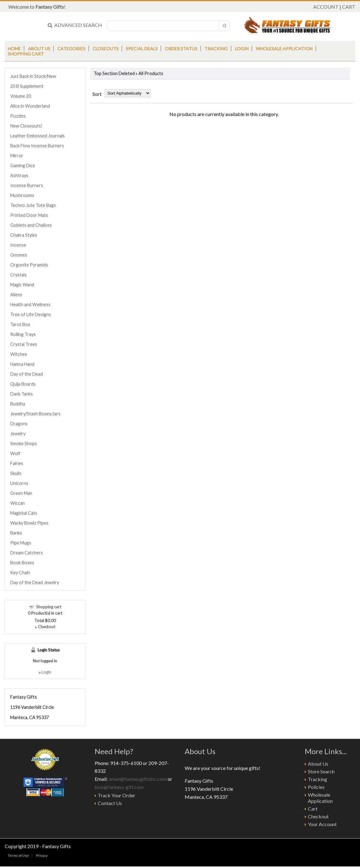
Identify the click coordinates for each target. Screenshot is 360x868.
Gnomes (19, 255)
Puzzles (18, 116)
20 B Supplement (27, 86)
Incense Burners (27, 185)
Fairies (17, 463)
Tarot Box (20, 324)
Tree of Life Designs (31, 314)
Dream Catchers (27, 553)
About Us (318, 764)
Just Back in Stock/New (33, 76)
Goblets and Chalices (31, 225)
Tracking (216, 49)
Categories (71, 49)
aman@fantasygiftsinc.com (138, 779)
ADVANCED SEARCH (75, 25)
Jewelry (18, 434)
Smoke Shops (24, 443)
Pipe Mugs (21, 543)
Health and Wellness (30, 304)
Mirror (17, 156)
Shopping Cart (26, 54)
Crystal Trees (24, 344)
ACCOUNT (326, 7)
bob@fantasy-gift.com (119, 787)
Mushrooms (22, 195)
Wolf (15, 453)
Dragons (19, 424)
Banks (16, 533)
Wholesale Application (284, 49)
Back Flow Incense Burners (37, 146)
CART (349, 7)
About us (39, 49)
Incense (18, 245)
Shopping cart (49, 607)
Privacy (42, 855)
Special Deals (142, 49)
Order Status (181, 49)
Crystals (18, 275)
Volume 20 (21, 96)
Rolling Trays (23, 334)
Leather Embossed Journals (38, 136)
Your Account (322, 824)
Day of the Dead (27, 374)
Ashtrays (19, 175)
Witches (19, 354)
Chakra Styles (24, 235)
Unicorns (19, 483)
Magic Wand (22, 285)
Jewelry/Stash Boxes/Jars (35, 414)
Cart (313, 809)
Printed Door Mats (29, 215)
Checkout (318, 816)
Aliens (16, 295)
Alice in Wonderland (30, 106)
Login (242, 49)
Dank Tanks (22, 394)
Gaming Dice (23, 166)
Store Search (321, 771)
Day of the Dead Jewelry (35, 582)
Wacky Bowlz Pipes (29, 523)
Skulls (16, 473)
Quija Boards (23, 384)
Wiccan (18, 503)
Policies (316, 787)
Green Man (21, 493)
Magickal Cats (24, 513)
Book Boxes (22, 563)
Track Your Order (117, 795)
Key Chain (20, 573)
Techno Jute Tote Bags (33, 205)
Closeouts (106, 49)
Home (14, 49)
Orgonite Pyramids (29, 265)
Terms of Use (18, 855)
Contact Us (110, 803)
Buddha (18, 404)
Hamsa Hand (22, 364)
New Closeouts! (26, 126)
